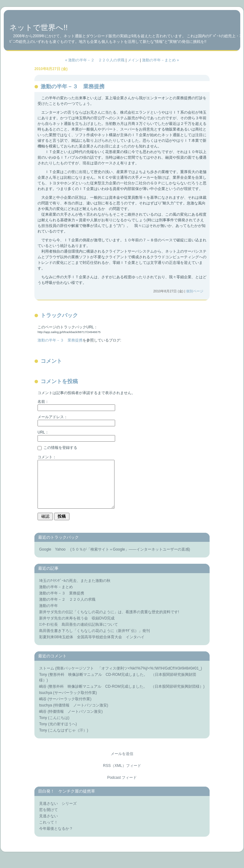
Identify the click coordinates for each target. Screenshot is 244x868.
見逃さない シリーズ (58, 813)
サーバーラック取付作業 (75, 702)
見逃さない (48, 825)
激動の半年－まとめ (56, 596)
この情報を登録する (57, 448)
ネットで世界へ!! (38, 27)
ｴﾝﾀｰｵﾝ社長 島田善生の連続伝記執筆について (79, 634)
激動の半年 (48, 615)
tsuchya (46, 702)
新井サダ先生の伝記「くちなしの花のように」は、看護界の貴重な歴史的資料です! (109, 621)
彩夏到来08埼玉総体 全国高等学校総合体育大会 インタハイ (92, 646)
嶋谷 (43, 696)
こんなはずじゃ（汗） (68, 740)
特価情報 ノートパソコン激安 (81, 715)
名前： (43, 402)
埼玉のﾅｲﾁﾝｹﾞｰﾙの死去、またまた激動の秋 (75, 590)
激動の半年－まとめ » (160, 60)
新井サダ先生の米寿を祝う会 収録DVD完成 (77, 628)
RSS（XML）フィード (122, 775)
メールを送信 (122, 763)
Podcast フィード (122, 787)
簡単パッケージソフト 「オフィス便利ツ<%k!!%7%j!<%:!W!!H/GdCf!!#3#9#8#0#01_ (128, 678)
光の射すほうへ (63, 733)
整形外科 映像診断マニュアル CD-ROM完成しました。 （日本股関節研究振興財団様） (126, 696)
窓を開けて (48, 819)
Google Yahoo (54, 559)
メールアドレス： (53, 417)
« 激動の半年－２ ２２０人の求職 (95, 60)
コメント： (47, 457)
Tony (43, 684)
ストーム (47, 678)
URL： (43, 432)
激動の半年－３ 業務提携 (60, 340)
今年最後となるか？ (56, 838)
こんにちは (59, 727)
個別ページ (195, 291)
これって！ (48, 832)
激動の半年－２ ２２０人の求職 (67, 609)
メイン (133, 60)
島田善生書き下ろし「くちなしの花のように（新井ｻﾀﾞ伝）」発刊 (94, 640)
